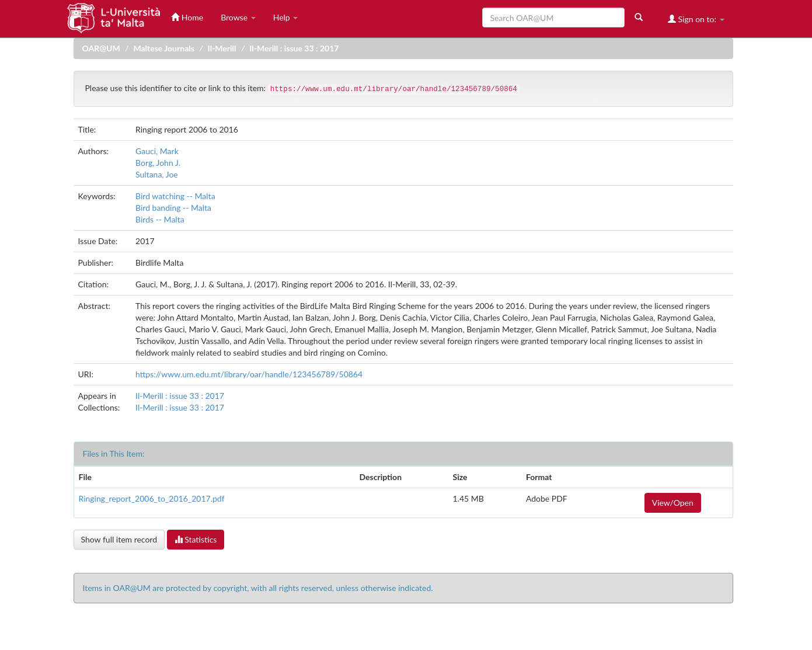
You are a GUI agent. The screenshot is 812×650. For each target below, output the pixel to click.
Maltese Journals (163, 48)
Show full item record (119, 539)
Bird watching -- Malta (175, 196)
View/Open (673, 503)
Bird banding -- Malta (173, 208)
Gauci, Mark (157, 151)
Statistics (196, 539)
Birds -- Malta (160, 219)
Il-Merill (222, 48)
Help (286, 17)
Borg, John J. (158, 163)
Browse (238, 17)
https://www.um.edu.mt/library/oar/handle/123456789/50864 (249, 374)
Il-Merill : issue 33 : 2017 (294, 48)
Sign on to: (696, 19)
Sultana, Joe (157, 174)
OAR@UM (101, 48)
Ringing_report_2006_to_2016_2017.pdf (152, 498)
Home (187, 17)
